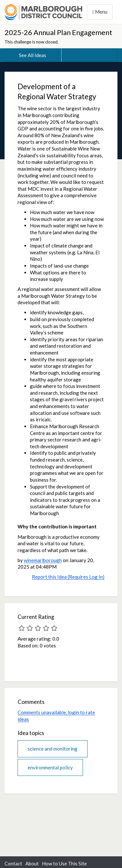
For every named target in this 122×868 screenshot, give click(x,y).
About (32, 863)
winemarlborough (43, 560)
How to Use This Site (64, 863)
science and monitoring (53, 749)
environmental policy (50, 767)
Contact (13, 863)
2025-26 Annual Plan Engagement (58, 32)
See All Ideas (33, 55)
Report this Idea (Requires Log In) (68, 577)
